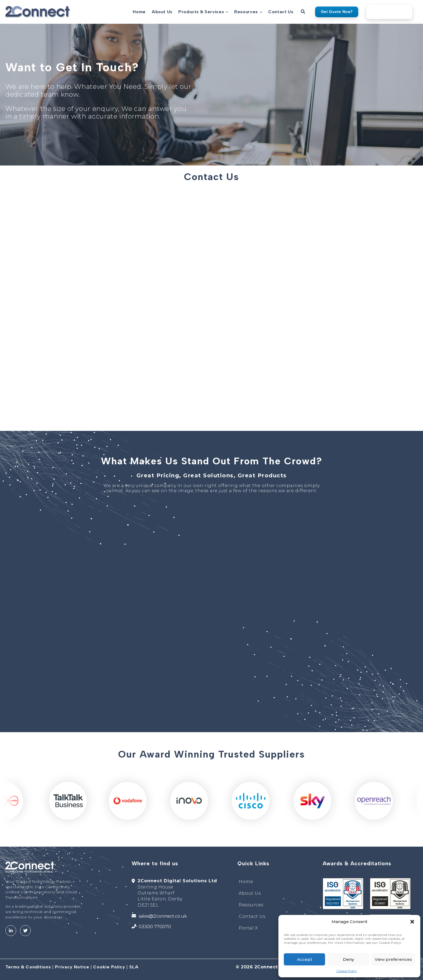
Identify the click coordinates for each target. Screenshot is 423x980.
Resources (246, 12)
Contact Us (281, 12)
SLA (134, 967)
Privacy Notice (73, 967)
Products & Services (201, 12)
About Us (162, 12)
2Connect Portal (389, 12)
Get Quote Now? (337, 12)
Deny (348, 959)
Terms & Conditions (28, 967)
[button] (412, 922)
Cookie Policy (347, 971)
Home (139, 12)
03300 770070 (155, 927)
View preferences (393, 959)
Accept (305, 959)
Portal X (248, 928)
